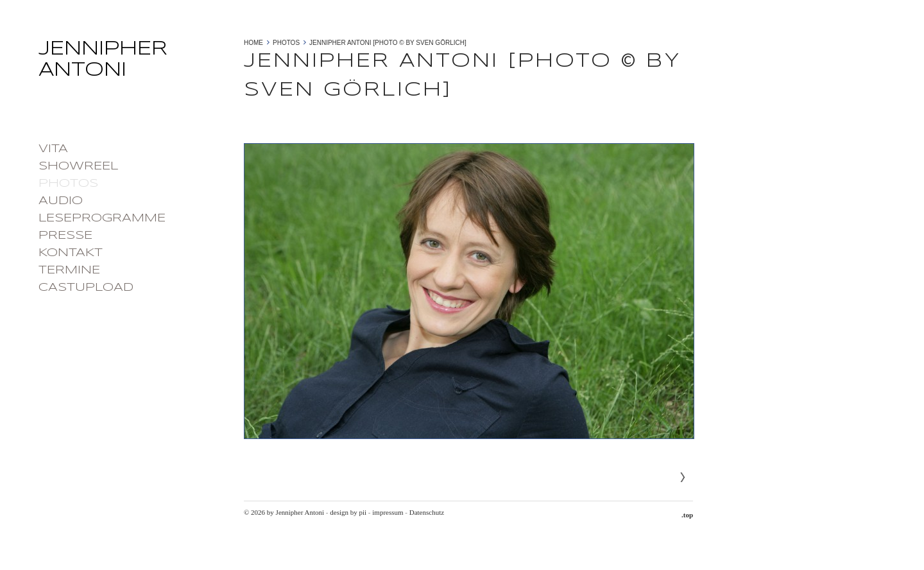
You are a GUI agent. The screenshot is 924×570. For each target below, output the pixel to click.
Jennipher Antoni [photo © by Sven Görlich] (388, 43)
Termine (69, 270)
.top (687, 515)
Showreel (78, 166)
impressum (388, 512)
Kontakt (71, 253)
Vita (53, 149)
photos (68, 184)
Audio (61, 201)
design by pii (348, 512)
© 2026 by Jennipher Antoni (284, 512)
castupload (86, 288)
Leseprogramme (102, 218)
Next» (683, 478)
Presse (65, 236)
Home (253, 43)
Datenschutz (427, 512)
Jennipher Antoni (135, 64)
